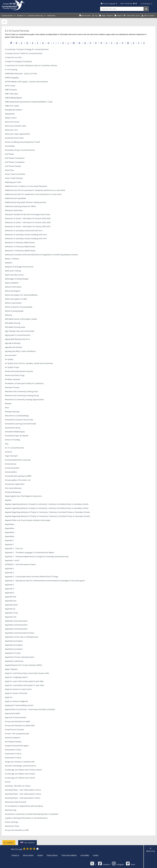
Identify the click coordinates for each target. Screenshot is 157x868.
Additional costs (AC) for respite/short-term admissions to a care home (33, 194)
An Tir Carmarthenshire (15, 448)
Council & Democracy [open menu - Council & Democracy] (37, 16)
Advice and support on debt (16, 299)
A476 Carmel (10, 86)
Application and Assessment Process (20, 633)
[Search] (146, 9)
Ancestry (8, 452)
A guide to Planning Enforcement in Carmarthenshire (26, 818)
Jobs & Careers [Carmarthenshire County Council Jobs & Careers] (28, 855)
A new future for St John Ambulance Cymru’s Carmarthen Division (31, 66)
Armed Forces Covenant (14, 730)
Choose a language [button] (109, 4)
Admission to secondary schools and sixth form (24, 231)
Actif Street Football (13, 166)
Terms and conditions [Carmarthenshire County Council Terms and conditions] (69, 855)
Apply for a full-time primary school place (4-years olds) (27, 673)
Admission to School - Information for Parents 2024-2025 (28, 218)
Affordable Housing (13, 323)
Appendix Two (11, 617)
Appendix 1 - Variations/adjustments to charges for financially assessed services (37, 557)
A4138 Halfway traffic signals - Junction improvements (26, 82)
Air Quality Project (12, 367)
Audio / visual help (128, 4)
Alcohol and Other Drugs (15, 375)
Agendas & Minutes (13, 343)
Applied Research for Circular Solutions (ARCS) (23, 665)
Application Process (13, 653)
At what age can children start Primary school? (23, 770)
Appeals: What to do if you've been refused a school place (28, 520)
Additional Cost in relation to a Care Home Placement (26, 186)
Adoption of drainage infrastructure (19, 267)
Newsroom (51, 16)
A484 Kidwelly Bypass (13, 98)
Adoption (9, 263)
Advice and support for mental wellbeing (21, 295)
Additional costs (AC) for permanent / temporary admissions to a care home (35, 190)
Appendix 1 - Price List (14, 549)
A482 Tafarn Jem (12, 94)
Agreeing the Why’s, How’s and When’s (20, 351)
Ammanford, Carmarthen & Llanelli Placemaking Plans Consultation (32, 814)
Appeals (8, 500)
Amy (7, 444)
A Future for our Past (13, 57)
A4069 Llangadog (12, 78)
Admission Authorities (14, 210)
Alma (7, 408)
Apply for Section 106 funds (16, 693)
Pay (95, 16)
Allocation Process (12, 387)
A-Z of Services (146, 4)
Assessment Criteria (13, 750)
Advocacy (9, 315)
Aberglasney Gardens (14, 110)
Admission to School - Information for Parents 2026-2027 (28, 227)
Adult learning (11, 810)
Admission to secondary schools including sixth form (26, 235)
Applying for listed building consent (19, 705)
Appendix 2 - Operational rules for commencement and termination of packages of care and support (45, 581)
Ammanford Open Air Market (17, 436)
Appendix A (9, 593)
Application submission (14, 661)
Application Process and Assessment (20, 657)
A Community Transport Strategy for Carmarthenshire (27, 49)
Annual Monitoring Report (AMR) (18, 476)
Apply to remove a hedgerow (16, 701)
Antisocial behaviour (13, 492)
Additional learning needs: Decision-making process (26, 202)
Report (118, 16)
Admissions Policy (12, 826)
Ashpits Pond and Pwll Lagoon (17, 746)
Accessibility (10, 146)
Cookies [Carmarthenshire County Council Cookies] (96, 855)
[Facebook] (104, 863)
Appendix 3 (9, 585)
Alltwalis (8, 404)
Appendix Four (11, 601)
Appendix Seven (11, 605)
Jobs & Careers (148, 16)
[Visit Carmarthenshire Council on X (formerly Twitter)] (93, 863)
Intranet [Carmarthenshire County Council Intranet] (40, 855)
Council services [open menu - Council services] (9, 16)
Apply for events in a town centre (18, 689)
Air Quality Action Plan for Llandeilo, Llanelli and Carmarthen (29, 363)
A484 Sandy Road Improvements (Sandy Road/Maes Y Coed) (29, 102)
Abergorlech (10, 114)
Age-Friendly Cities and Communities (20, 331)
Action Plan (9, 170)
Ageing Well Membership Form (17, 339)
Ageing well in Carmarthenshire (18, 335)
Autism (8, 782)
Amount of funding (12, 440)
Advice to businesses (13, 303)
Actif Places (9, 154)
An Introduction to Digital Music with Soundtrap (24, 806)
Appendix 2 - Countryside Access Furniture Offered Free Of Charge (32, 577)
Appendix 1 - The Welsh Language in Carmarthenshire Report (30, 553)
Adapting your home (13, 182)
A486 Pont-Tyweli (12, 106)
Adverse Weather (12, 283)
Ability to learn (11, 118)
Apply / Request (106, 16)
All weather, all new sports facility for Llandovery (24, 383)
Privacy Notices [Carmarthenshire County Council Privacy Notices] (52, 855)
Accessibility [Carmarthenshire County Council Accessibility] (85, 855)
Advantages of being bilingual (17, 279)
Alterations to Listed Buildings (17, 416)
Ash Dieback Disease (13, 742)
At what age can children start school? (20, 774)
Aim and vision (11, 355)
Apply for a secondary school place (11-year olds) (24, 685)
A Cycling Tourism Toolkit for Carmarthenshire (24, 53)
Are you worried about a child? (17, 830)
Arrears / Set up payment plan (17, 734)
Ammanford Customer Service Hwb (19, 420)
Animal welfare (11, 472)
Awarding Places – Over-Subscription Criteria (23, 790)
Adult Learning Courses (14, 275)
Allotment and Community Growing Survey (22, 396)
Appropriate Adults (13, 713)
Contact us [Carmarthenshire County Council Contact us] (15, 855)
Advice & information (13, 287)
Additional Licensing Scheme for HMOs (20, 206)
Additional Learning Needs (15, 198)
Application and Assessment (16, 621)
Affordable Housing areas (15, 327)
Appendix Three (11, 613)
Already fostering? (12, 412)
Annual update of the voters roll (18, 480)
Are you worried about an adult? (18, 722)
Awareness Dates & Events (16, 802)
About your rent (11, 130)
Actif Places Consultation (15, 158)
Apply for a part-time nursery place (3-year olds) (24, 681)
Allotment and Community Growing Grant (21, 392)
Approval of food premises (16, 717)
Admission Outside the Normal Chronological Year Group (28, 214)
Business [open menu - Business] (22, 16)
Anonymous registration (15, 484)
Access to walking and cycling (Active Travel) (22, 142)
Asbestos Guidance (12, 738)
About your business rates (15, 126)
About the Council (12, 122)
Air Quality (9, 359)
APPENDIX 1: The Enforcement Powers (20, 565)
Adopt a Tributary (12, 259)
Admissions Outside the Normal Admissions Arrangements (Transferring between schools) (41, 255)
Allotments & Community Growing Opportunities (24, 400)
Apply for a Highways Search (16, 677)
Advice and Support (13, 291)
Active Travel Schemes (14, 178)
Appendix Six (10, 609)
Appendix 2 (9, 569)
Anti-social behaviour (13, 488)
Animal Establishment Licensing (18, 460)
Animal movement (12, 468)
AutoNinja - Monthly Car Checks (18, 786)
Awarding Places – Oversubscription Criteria (22, 798)
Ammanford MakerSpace (15, 432)
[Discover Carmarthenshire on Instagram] (118, 863)
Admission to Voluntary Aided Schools (20, 243)
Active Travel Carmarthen (15, 174)
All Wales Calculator (13, 379)
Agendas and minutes (14, 347)
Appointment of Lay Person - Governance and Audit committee (30, 709)
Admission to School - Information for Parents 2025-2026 (28, 223)
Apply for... (9, 697)
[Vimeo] (131, 863)
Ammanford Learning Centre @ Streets (21, 424)
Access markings (12, 822)
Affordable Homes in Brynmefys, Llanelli (21, 319)
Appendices (10, 524)
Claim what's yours (132, 16)
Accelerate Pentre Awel (14, 138)
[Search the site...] (122, 9)
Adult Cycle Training (13, 271)
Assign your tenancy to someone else (20, 762)
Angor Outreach (11, 456)
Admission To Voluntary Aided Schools (20, 247)
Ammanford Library (13, 428)
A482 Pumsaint (11, 90)
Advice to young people (14, 311)
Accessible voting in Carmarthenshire (20, 150)
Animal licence (11, 464)
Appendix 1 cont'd (12, 560)
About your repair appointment (17, 134)
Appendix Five (11, 597)
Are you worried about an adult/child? (20, 726)
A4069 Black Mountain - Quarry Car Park (21, 74)
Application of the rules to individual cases (22, 637)
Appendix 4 (9, 589)
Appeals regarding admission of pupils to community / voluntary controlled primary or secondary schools (47, 504)
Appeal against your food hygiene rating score (23, 496)
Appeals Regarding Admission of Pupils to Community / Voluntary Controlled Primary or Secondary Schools (47, 512)
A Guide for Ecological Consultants (18, 62)
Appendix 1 (9, 540)
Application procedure (14, 641)
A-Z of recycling (11, 70)
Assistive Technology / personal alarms (20, 766)
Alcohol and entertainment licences (19, 371)
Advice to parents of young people (19, 307)
